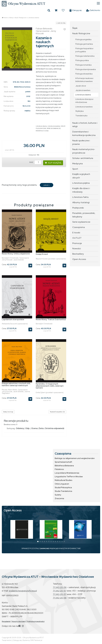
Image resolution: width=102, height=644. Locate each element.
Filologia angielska (83, 39)
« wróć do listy (61, 23)
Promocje (77, 243)
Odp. (28, 428)
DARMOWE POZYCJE (49, 548)
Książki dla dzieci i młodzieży (81, 190)
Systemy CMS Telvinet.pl (32, 640)
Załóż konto (93, 10)
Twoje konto (6, 640)
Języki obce (81, 86)
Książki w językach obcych (81, 176)
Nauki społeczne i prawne (81, 142)
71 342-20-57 (60, 591)
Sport (75, 169)
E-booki (76, 233)
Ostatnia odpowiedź (55, 428)
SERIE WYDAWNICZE (54, 128)
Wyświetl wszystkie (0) (57, 412)
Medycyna (78, 163)
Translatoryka (81, 116)
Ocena (34, 428)
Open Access (79, 259)
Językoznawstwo (83, 90)
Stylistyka (79, 111)
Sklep (11, 18)
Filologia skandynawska (86, 69)
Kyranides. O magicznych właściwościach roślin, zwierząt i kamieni (50, 386)
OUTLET (77, 238)
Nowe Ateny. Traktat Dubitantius (51, 320)
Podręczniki (78, 208)
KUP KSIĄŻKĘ (53, 163)
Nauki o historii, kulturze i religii (85, 125)
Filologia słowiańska (84, 74)
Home (6, 18)
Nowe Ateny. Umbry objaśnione (16, 254)
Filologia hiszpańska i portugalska (84, 50)
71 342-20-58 (60, 598)
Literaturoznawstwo (54, 126)
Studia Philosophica (63, 487)
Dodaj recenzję (8, 412)
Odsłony (20, 428)
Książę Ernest (42, 254)
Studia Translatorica (63, 491)
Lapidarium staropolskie (13, 320)
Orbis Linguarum (62, 484)
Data (41, 428)
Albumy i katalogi (81, 202)
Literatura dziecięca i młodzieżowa (84, 101)
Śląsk (75, 28)
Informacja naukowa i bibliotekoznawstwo (84, 80)
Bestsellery (78, 254)
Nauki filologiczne (21, 18)
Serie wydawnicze (81, 222)
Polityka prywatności (36, 621)
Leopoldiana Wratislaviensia (67, 473)
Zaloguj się (75, 10)
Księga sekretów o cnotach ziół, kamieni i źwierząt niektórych (16, 384)
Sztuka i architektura (83, 158)
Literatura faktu (80, 197)
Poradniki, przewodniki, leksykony (84, 215)
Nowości (77, 248)
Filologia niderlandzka (85, 56)
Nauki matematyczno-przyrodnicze (84, 151)
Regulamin (6, 621)
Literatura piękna (81, 183)
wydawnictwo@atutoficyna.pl (23, 591)
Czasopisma (79, 227)
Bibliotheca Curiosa (42, 131)
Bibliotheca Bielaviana (64, 466)
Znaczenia (59, 498)
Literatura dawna (34, 18)
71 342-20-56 (60, 587)
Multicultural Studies (63, 480)
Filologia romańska (83, 65)
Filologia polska (82, 60)
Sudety (58, 495)
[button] (38, 542)
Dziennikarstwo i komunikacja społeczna (84, 133)
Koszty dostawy (19, 621)
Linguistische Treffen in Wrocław (69, 477)
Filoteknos (59, 469)
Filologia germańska (84, 44)
